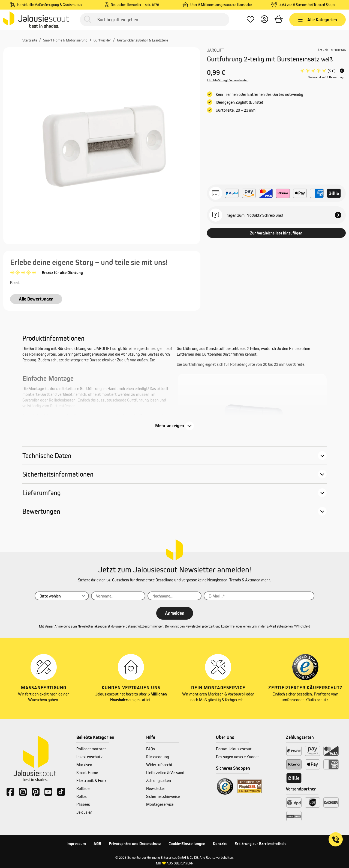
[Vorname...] (118, 596)
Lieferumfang (42, 493)
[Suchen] (88, 20)
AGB (97, 844)
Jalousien (84, 812)
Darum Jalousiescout (234, 749)
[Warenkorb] (279, 20)
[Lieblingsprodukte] (250, 20)
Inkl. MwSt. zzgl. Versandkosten (228, 80)
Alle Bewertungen (36, 299)
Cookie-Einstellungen (187, 844)
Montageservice (160, 804)
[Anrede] (62, 596)
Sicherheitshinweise (163, 796)
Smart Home (87, 773)
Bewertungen (41, 511)
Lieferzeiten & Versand (165, 773)
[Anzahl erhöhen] (257, 165)
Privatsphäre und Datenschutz (135, 844)
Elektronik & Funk (91, 781)
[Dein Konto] (264, 20)
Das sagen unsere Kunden (238, 757)
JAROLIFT (216, 50)
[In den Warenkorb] (307, 165)
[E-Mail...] (259, 596)
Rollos (82, 796)
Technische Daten (47, 456)
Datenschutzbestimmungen (144, 626)
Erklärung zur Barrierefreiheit (260, 844)
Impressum (76, 844)
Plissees (83, 804)
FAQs (151, 749)
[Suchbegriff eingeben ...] (155, 20)
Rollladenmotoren (91, 749)
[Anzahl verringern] (231, 165)
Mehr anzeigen (170, 426)
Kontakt (220, 844)
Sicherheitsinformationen (58, 474)
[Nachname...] (175, 596)
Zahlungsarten (159, 781)
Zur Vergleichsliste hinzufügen (276, 233)
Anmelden (175, 613)
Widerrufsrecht (159, 765)
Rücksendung (158, 757)
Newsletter (156, 788)
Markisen (84, 765)
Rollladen (84, 788)
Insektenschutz (89, 757)
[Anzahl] (244, 165)
